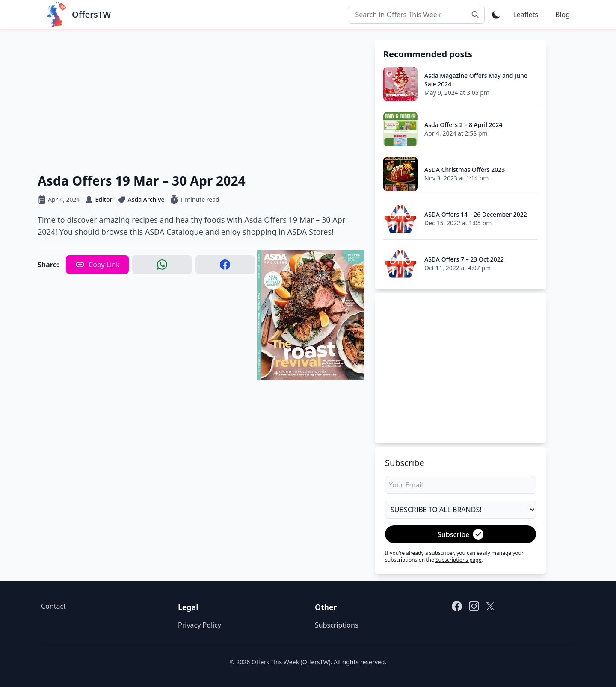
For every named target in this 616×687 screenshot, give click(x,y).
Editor (104, 199)
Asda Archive (146, 199)
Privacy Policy (200, 625)
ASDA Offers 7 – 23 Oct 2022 (464, 259)
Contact (53, 606)
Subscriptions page (459, 560)
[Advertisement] (202, 100)
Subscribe (461, 534)
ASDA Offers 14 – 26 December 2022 (476, 214)
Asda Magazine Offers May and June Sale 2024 (476, 80)
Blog (563, 15)
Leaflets (525, 15)
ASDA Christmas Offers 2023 (465, 170)
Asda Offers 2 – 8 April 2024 (463, 125)
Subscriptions (337, 625)
